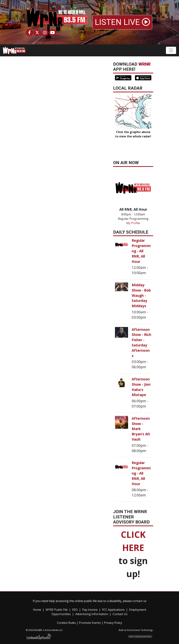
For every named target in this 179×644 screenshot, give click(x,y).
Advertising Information (92, 614)
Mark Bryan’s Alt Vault (141, 434)
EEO (75, 610)
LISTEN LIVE (122, 22)
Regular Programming (141, 246)
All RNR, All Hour (138, 256)
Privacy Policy (113, 623)
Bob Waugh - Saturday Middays (141, 298)
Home (37, 610)
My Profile (133, 223)
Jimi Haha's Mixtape (141, 390)
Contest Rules (66, 623)
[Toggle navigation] (171, 50)
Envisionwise (134, 630)
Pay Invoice (90, 610)
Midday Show (138, 288)
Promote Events (90, 623)
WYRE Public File (57, 610)
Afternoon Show (141, 332)
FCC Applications (113, 610)
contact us (139, 601)
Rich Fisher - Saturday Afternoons (141, 345)
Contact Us (120, 614)
